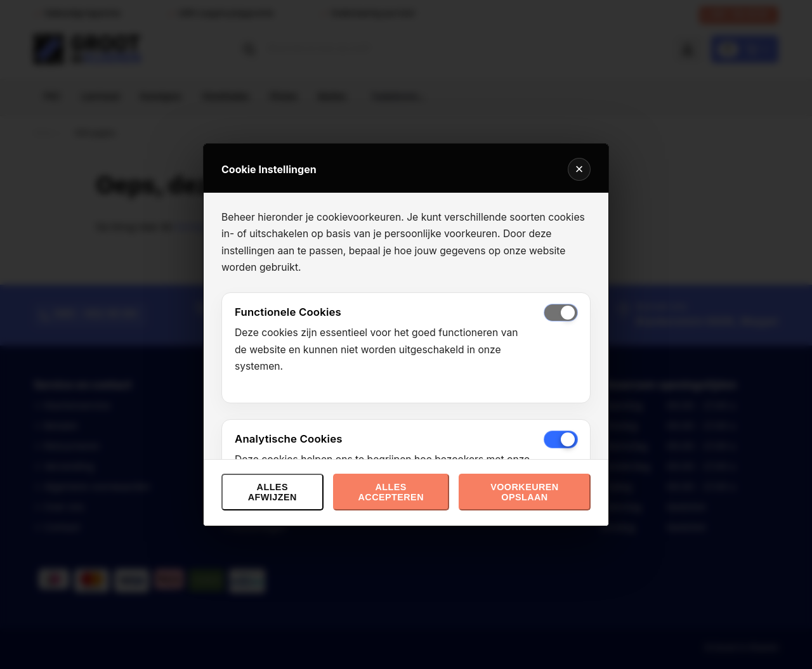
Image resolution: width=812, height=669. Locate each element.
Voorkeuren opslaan (524, 492)
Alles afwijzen (272, 492)
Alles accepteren (390, 492)
